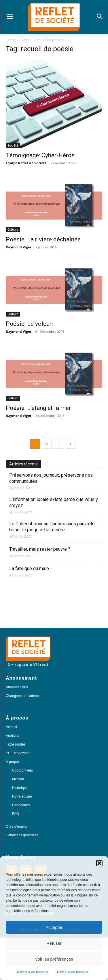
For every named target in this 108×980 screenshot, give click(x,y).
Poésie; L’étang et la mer (38, 408)
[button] (99, 863)
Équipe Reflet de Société (26, 163)
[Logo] (54, 17)
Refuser (54, 943)
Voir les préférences (54, 959)
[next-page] (71, 444)
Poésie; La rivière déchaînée (43, 239)
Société (13, 145)
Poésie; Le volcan (29, 324)
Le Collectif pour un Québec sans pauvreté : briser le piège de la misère (53, 527)
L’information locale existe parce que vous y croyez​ (54, 502)
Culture (13, 230)
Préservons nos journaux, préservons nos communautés (51, 478)
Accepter (54, 927)
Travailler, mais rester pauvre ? (40, 549)
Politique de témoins (33, 972)
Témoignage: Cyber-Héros (40, 155)
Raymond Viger (19, 247)
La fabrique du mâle (30, 568)
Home (11, 40)
